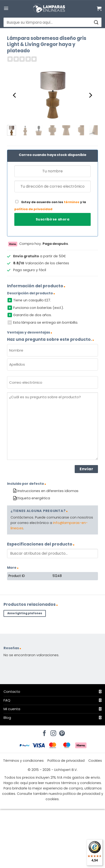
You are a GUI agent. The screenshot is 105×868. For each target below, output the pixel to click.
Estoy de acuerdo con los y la (50, 206)
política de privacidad (33, 209)
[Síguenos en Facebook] (44, 732)
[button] (6, 8)
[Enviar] (96, 22)
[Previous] (15, 95)
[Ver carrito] (99, 8)
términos (72, 202)
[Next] (90, 95)
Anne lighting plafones (25, 613)
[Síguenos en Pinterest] (61, 732)
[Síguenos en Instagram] (53, 732)
